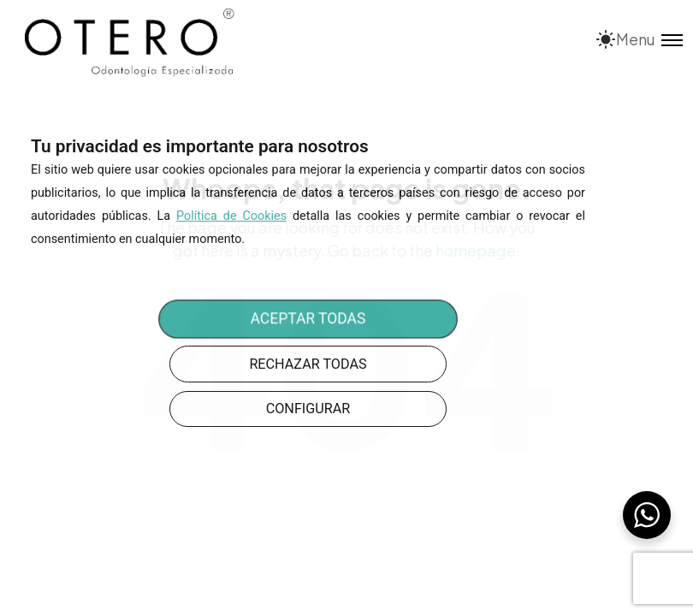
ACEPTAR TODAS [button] (308, 320)
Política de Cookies (231, 216)
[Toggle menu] (649, 39)
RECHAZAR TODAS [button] (308, 364)
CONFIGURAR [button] (308, 409)
